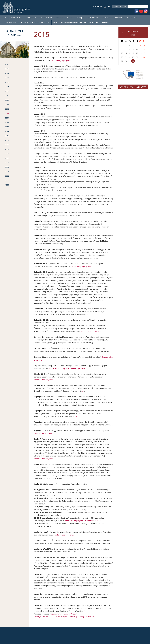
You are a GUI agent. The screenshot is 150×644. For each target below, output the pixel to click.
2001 (7, 176)
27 (122, 61)
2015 (7, 113)
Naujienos (32, 18)
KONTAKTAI (97, 7)
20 (122, 57)
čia (83, 391)
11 (141, 49)
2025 (7, 69)
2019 (7, 96)
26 (144, 57)
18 (141, 53)
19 (144, 53)
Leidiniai (106, 18)
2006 (7, 158)
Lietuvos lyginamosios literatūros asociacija (76, 22)
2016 (7, 109)
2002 (7, 172)
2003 (7, 167)
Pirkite (105, 22)
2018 (7, 100)
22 (129, 57)
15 (129, 53)
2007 (7, 149)
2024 (7, 73)
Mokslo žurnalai (64, 18)
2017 (7, 105)
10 (137, 49)
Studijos (80, 18)
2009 (7, 140)
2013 (7, 122)
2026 (7, 64)
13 (122, 53)
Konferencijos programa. (91, 331)
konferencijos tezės (78, 368)
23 (133, 57)
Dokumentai (17, 18)
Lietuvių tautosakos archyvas (35, 22)
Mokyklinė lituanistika (125, 18)
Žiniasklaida (46, 18)
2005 (7, 154)
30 (133, 61)
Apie (6, 18)
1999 (7, 185)
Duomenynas (10, 22)
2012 (7, 127)
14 (126, 53)
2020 (7, 91)
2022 (7, 82)
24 (137, 57)
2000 (7, 180)
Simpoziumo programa (43, 433)
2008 (7, 145)
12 (144, 49)
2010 (7, 136)
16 (133, 53)
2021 (7, 87)
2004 (7, 163)
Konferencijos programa (62, 60)
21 (126, 57)
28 (126, 61)
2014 (7, 118)
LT (105, 7)
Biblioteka (93, 18)
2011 (7, 131)
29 (129, 61)
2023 (7, 78)
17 (137, 53)
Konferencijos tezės (93, 521)
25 (141, 57)
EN (109, 7)
